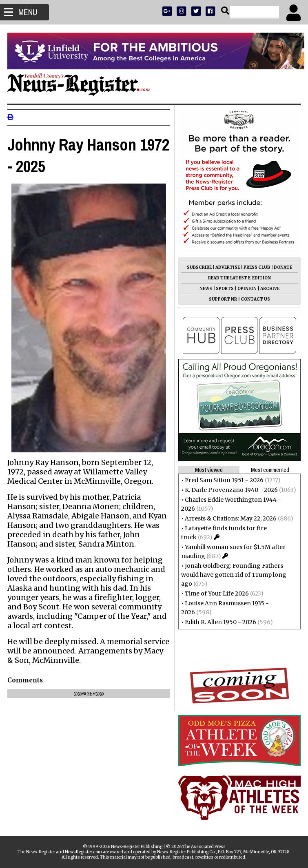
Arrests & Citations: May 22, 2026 (230, 518)
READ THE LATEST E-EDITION (239, 278)
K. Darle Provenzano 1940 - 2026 (230, 490)
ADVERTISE (227, 267)
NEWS (205, 289)
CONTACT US (255, 299)
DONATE (282, 267)
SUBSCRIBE (198, 267)
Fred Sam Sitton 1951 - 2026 (223, 480)
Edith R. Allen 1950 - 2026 (220, 622)
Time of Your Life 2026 (216, 593)
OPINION (246, 289)
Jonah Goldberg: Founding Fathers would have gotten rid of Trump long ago (233, 575)
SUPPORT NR (222, 299)
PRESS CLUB (256, 267)
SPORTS (224, 289)
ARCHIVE (269, 289)
